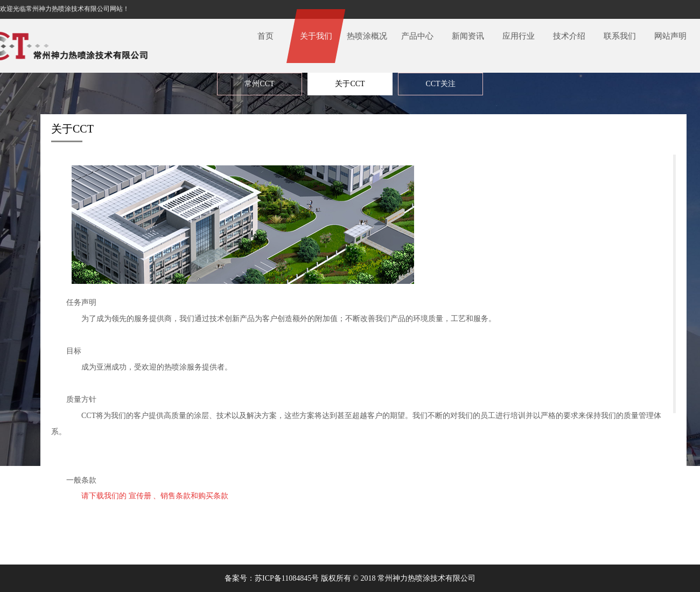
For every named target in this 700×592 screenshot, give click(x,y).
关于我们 (316, 32)
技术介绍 (569, 32)
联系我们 (620, 32)
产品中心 (417, 32)
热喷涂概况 (367, 32)
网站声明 (670, 32)
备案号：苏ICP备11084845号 (272, 578)
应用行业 (519, 32)
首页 (265, 32)
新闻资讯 (468, 32)
